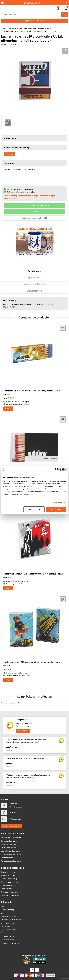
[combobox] (31, 14)
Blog (3, 933)
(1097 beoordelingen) (23, 726)
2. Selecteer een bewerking (16, 147)
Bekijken (8, 409)
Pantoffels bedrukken (9, 844)
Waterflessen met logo (9, 879)
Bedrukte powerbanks (9, 882)
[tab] (34, 271)
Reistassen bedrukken (9, 848)
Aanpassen (34, 509)
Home (3, 28)
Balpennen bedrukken (9, 892)
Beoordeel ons (23, 731)
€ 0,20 (9, 398)
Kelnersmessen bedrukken (11, 838)
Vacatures (5, 913)
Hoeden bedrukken (8, 858)
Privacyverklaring (7, 940)
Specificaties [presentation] (34, 278)
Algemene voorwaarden (10, 943)
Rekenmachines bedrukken (11, 861)
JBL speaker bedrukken (10, 895)
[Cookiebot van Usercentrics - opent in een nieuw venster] (57, 469)
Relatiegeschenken (15, 28)
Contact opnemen (8, 923)
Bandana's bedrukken (9, 841)
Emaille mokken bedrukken (11, 854)
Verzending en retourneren (11, 920)
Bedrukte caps (6, 889)
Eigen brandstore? (8, 930)
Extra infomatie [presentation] (34, 291)
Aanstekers (28, 28)
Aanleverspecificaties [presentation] (34, 284)
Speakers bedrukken (9, 885)
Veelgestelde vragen (8, 916)
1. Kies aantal (10, 138)
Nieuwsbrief (6, 926)
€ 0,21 (9, 669)
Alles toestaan (56, 509)
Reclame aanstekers (42, 28)
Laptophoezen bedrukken (11, 851)
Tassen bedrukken (8, 872)
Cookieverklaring (7, 936)
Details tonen (57, 503)
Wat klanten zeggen (8, 910)
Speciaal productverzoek (34, 21)
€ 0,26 (9, 578)
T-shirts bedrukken (8, 875)
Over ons (4, 906)
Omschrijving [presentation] (34, 271)
